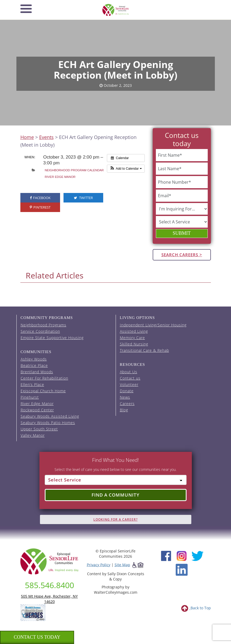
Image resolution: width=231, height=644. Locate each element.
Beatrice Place (34, 365)
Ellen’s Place (32, 384)
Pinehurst (30, 397)
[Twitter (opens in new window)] (197, 555)
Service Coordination (40, 331)
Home (27, 137)
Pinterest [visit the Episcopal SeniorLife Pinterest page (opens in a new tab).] (40, 207)
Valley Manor (33, 435)
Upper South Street (39, 429)
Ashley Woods (34, 359)
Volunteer (129, 384)
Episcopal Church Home (43, 391)
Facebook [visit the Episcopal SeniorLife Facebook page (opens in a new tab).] (40, 198)
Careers (127, 404)
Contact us (130, 378)
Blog (124, 410)
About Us (129, 372)
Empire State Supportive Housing (52, 338)
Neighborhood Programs (44, 325)
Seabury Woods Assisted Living (50, 416)
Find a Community (115, 495)
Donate (127, 391)
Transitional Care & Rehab (144, 350)
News (125, 397)
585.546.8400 (49, 585)
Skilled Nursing (134, 344)
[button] (126, 169)
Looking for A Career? (115, 519)
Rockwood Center (37, 410)
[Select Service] (116, 480)
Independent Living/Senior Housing (153, 325)
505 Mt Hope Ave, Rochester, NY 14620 (49, 599)
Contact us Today (37, 637)
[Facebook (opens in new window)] (166, 555)
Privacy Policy (99, 564)
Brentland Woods (37, 372)
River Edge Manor (60, 177)
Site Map (122, 564)
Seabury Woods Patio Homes (48, 423)
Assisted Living (134, 331)
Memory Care (132, 338)
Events (46, 137)
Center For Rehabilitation (44, 378)
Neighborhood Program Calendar (74, 170)
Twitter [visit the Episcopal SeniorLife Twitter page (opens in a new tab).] (83, 198)
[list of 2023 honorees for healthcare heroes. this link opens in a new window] (33, 612)
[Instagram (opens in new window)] (182, 555)
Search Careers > (182, 255)
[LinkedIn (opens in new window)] (182, 569)
